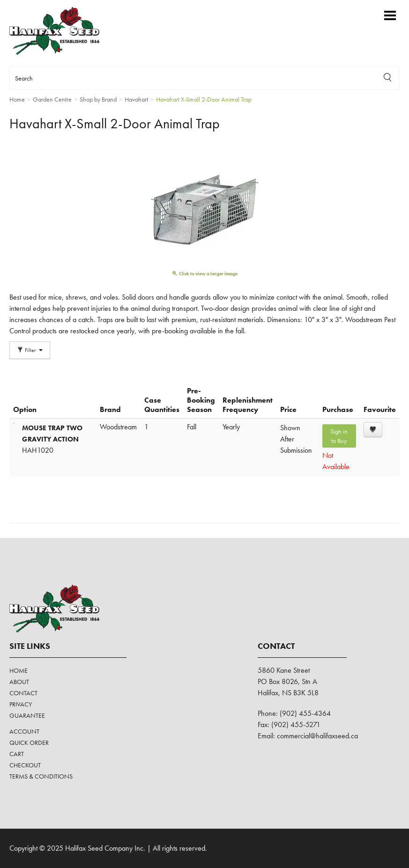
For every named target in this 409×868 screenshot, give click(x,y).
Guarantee (27, 715)
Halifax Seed (62, 31)
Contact (23, 693)
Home (19, 670)
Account (24, 731)
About (19, 682)
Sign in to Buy (339, 436)
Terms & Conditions (41, 776)
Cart (17, 754)
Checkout (25, 765)
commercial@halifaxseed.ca (317, 736)
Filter (30, 350)
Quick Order (29, 743)
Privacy (21, 704)
